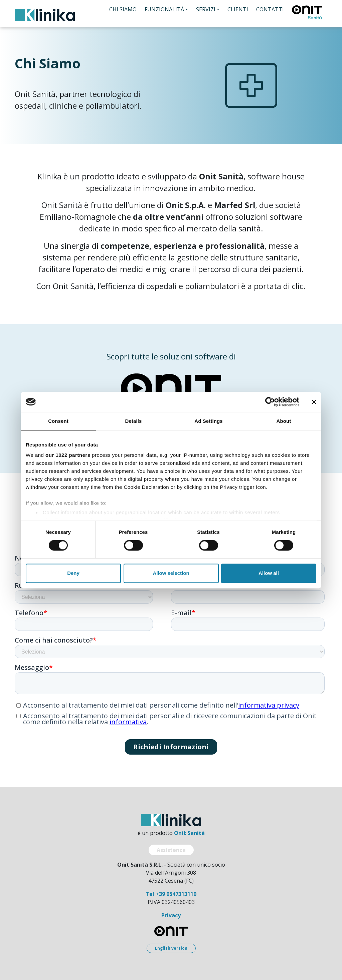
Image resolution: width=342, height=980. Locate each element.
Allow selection (171, 573)
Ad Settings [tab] (208, 421)
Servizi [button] (206, 9)
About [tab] (284, 421)
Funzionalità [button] (164, 9)
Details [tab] (134, 421)
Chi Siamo (123, 9)
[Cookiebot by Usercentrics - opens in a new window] (270, 402)
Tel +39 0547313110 (171, 894)
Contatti (270, 9)
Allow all (269, 573)
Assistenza (171, 850)
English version (171, 948)
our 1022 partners (68, 455)
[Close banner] (314, 402)
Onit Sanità (189, 833)
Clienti (238, 9)
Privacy (171, 915)
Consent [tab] (58, 421)
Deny (73, 573)
